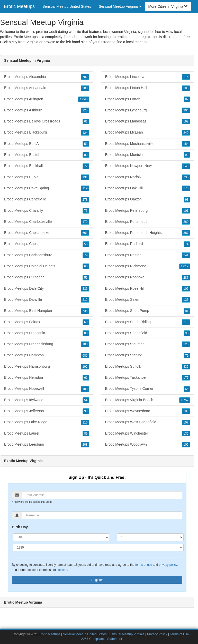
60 (86, 322)
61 (86, 121)
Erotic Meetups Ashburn (47, 110)
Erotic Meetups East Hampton (47, 311)
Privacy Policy (157, 634)
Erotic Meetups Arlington (47, 99)
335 (186, 367)
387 (186, 233)
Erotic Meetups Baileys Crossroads (47, 121)
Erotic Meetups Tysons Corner (148, 389)
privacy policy (168, 565)
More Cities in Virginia (168, 6)
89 (86, 434)
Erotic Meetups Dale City (47, 289)
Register (97, 580)
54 (86, 400)
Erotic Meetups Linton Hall (148, 88)
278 (85, 200)
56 (86, 278)
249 (186, 133)
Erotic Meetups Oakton (148, 199)
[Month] (61, 537)
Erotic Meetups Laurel (47, 434)
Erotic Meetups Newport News (148, 166)
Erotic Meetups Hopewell (47, 389)
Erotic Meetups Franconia (47, 333)
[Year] (98, 548)
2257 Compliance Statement (102, 639)
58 (86, 244)
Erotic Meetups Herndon (47, 378)
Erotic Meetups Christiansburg (47, 255)
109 (186, 411)
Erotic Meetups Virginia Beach (148, 400)
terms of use (144, 565)
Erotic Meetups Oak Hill (148, 188)
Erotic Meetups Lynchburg (148, 110)
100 (85, 344)
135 (186, 434)
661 (85, 233)
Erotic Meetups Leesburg (47, 445)
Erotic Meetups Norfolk (148, 177)
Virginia (32, 42)
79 (86, 255)
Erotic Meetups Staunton (148, 344)
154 (186, 144)
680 (85, 356)
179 (85, 222)
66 (86, 266)
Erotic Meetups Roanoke (148, 277)
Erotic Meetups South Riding (148, 322)
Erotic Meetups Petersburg (148, 211)
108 (85, 389)
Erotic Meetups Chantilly (47, 211)
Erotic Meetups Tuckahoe (148, 378)
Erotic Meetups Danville (47, 300)
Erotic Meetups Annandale (47, 88)
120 (186, 344)
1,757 (185, 400)
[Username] (102, 515)
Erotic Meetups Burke (47, 177)
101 (186, 211)
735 (85, 311)
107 (186, 422)
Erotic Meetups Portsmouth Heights (148, 233)
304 (186, 110)
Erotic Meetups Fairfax (47, 322)
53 (86, 144)
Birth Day (20, 527)
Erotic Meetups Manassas (148, 121)
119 (85, 188)
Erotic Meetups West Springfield (148, 422)
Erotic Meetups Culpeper (47, 277)
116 (85, 422)
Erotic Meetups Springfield (148, 333)
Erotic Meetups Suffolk (148, 367)
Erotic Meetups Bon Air (47, 144)
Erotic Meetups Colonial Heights (47, 266)
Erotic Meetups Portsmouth (148, 222)
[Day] (150, 537)
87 (187, 99)
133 (186, 300)
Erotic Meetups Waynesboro (148, 411)
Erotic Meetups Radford (148, 244)
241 (186, 255)
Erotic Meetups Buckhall (47, 166)
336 (85, 289)
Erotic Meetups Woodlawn (148, 445)
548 (186, 166)
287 (186, 278)
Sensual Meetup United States (67, 6)
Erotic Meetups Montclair (148, 155)
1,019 (185, 266)
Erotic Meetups (19, 6)
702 (85, 77)
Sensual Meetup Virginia (127, 634)
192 (85, 367)
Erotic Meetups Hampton (47, 355)
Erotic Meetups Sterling (148, 355)
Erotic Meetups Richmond (148, 266)
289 (186, 222)
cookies (62, 570)
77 (86, 166)
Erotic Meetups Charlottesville (47, 222)
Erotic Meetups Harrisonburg (47, 367)
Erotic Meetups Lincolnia (148, 77)
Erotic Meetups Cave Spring (47, 188)
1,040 (84, 99)
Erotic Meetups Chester (47, 244)
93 (86, 411)
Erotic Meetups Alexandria (47, 77)
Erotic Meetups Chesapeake (47, 233)
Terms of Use (179, 634)
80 (86, 155)
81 (187, 311)
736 (186, 177)
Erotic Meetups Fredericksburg (47, 344)
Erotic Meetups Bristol (47, 155)
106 (186, 289)
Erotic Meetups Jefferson (47, 411)
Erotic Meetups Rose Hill (148, 289)
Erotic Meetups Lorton (148, 99)
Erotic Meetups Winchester (148, 434)
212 (85, 300)
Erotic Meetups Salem (148, 300)
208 (85, 445)
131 (85, 177)
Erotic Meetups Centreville (47, 199)
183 (186, 88)
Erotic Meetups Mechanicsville (148, 144)
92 (187, 155)
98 (187, 333)
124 (85, 133)
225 (85, 110)
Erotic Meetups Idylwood (47, 400)
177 (186, 378)
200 (85, 88)
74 (187, 244)
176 (186, 188)
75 (86, 211)
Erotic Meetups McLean (148, 133)
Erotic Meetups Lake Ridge (47, 422)
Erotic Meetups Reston (148, 255)
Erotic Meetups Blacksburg (47, 133)
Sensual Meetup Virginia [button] (120, 6)
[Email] (102, 495)
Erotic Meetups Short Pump (148, 311)
